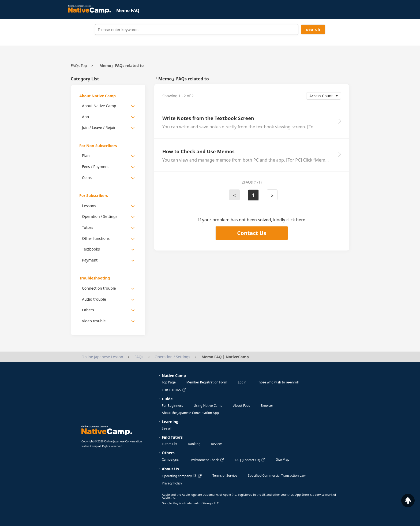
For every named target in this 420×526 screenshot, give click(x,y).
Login (242, 382)
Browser (267, 406)
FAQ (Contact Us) (247, 460)
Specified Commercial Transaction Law (277, 475)
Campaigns (170, 459)
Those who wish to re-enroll (278, 382)
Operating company (179, 476)
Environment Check (204, 460)
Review (216, 444)
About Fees (242, 406)
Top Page (169, 382)
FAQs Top (79, 66)
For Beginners (172, 406)
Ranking (194, 444)
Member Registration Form (207, 382)
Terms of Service (225, 475)
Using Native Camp (208, 406)
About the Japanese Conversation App (190, 413)
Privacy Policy (172, 483)
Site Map (283, 459)
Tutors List (170, 444)
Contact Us (252, 233)
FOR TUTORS (171, 390)
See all (167, 428)
